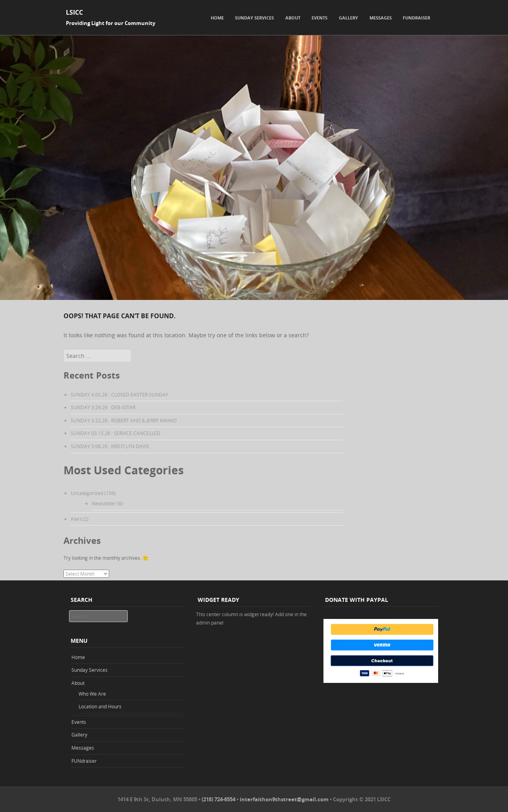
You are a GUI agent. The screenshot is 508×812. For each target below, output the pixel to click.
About (293, 18)
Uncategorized (87, 493)
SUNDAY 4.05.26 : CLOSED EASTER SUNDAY (119, 394)
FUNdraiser (417, 18)
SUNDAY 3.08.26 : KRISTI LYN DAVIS (110, 446)
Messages (381, 18)
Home (217, 18)
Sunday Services (254, 18)
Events (319, 18)
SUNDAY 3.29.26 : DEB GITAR (103, 407)
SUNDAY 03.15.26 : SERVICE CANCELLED (115, 433)
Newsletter (104, 503)
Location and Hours (100, 706)
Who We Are (92, 694)
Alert (76, 519)
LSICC (74, 12)
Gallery (348, 18)
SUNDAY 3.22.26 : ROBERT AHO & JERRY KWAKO (124, 420)
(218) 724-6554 (218, 799)
